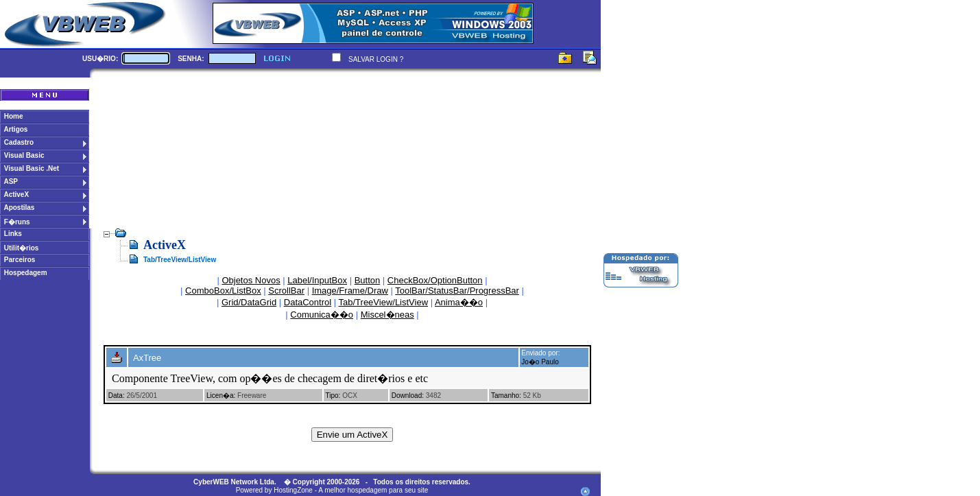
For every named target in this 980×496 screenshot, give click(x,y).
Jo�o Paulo (540, 362)
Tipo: (333, 395)
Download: (408, 395)
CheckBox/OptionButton (435, 280)
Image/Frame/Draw (350, 291)
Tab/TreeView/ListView (384, 302)
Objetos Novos (251, 280)
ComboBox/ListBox (223, 291)
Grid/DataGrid (249, 302)
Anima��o (459, 302)
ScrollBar (286, 291)
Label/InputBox (317, 280)
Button (368, 280)
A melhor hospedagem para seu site (373, 490)
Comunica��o (322, 315)
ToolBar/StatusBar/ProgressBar (457, 291)
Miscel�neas (387, 315)
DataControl (308, 302)
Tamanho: (506, 395)
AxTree (147, 358)
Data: (117, 395)
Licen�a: (221, 395)
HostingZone (293, 490)
